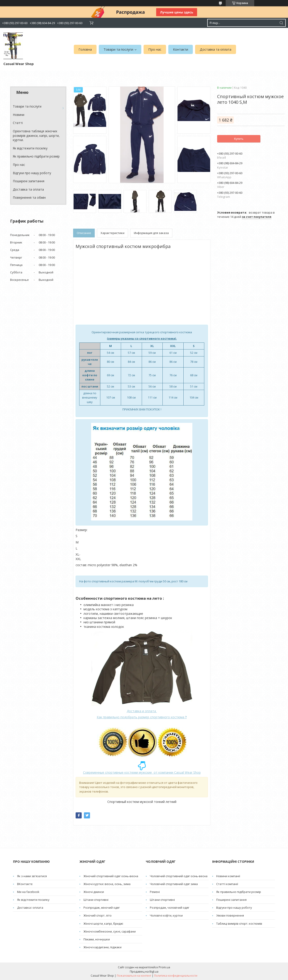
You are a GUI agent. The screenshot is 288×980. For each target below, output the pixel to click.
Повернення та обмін (29, 197)
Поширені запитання (29, 181)
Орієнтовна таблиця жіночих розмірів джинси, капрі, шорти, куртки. (36, 135)
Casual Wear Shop (187, 772)
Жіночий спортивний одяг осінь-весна (111, 876)
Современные (94, 772)
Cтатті (18, 123)
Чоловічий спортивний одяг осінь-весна (179, 876)
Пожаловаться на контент (134, 976)
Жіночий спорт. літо (98, 915)
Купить (239, 139)
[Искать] (281, 23)
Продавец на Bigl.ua (144, 971)
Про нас (155, 49)
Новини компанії (228, 876)
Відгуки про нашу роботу (32, 173)
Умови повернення (230, 915)
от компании (163, 772)
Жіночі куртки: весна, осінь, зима (107, 884)
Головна (85, 49)
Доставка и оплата (142, 711)
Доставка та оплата (216, 49)
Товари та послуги (118, 49)
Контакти (181, 49)
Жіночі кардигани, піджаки (102, 947)
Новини (19, 115)
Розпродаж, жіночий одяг (102, 908)
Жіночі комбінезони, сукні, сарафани (110, 931)
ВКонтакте (25, 884)
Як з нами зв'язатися (32, 876)
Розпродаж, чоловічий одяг (170, 908)
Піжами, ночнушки (97, 939)
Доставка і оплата (30, 908)
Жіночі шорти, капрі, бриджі (103, 924)
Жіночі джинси (94, 892)
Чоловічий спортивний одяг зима (174, 884)
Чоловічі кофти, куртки (166, 915)
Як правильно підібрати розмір (36, 156)
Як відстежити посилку (30, 148)
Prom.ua (164, 967)
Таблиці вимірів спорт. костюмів (239, 924)
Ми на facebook (28, 892)
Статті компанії (227, 884)
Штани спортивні (96, 900)
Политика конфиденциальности (176, 976)
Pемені (155, 892)
